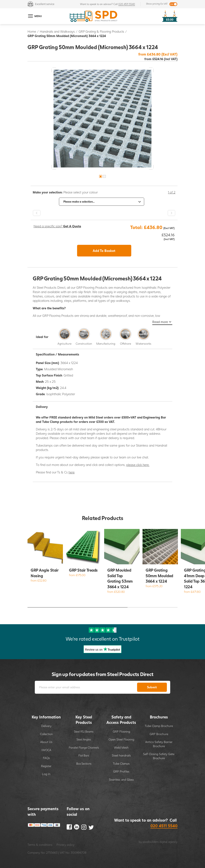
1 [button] (101, 176)
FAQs (46, 758)
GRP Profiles (121, 771)
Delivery (46, 726)
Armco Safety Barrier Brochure (159, 744)
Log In (46, 774)
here (72, 472)
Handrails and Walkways (57, 31)
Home (32, 31)
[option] (102, 119)
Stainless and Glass (121, 779)
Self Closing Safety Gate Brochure (159, 756)
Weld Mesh (121, 747)
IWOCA (46, 750)
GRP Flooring (121, 731)
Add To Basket (104, 251)
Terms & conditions (40, 845)
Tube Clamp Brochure (159, 726)
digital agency (168, 842)
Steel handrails (121, 755)
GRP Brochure (159, 734)
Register (46, 766)
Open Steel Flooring (121, 739)
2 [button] (104, 176)
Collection (46, 734)
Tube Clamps (121, 763)
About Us (46, 742)
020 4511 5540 (127, 4)
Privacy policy (65, 845)
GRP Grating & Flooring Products (101, 31)
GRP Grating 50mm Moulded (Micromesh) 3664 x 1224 (67, 36)
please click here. (138, 465)
